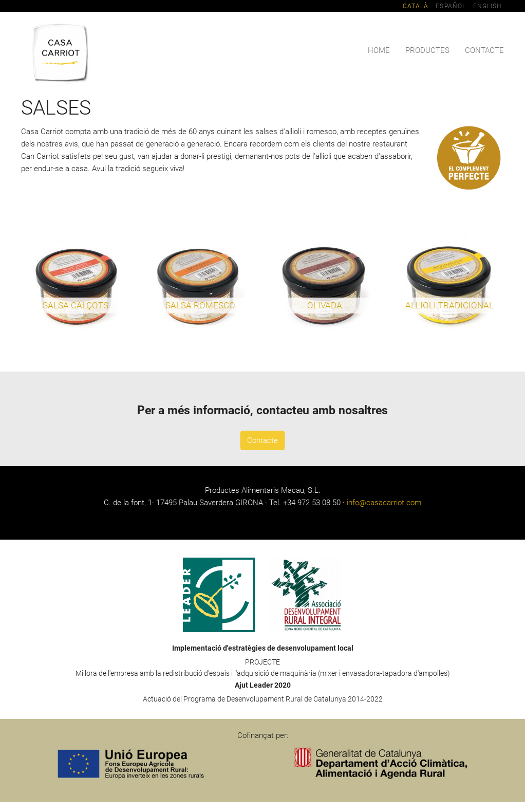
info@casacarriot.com (384, 503)
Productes (427, 50)
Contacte (484, 50)
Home (379, 50)
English (487, 6)
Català (416, 6)
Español (451, 6)
